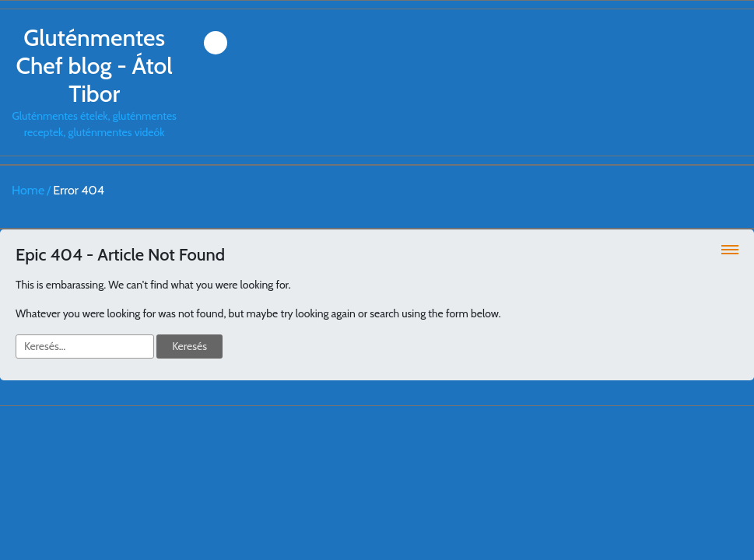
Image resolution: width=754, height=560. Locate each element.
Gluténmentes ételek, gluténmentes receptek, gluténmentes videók (94, 82)
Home (28, 190)
